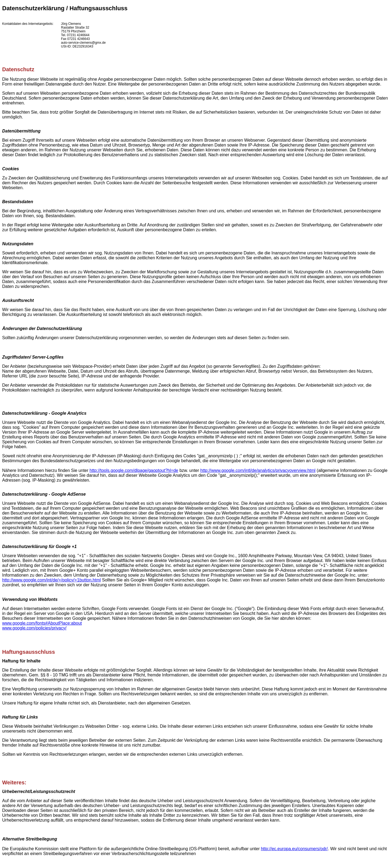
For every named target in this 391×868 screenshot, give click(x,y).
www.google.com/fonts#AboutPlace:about (42, 623)
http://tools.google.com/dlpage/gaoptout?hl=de (134, 470)
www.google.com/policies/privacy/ (34, 628)
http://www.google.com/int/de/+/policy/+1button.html (52, 580)
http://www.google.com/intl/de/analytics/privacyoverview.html (258, 470)
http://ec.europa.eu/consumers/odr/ (294, 849)
